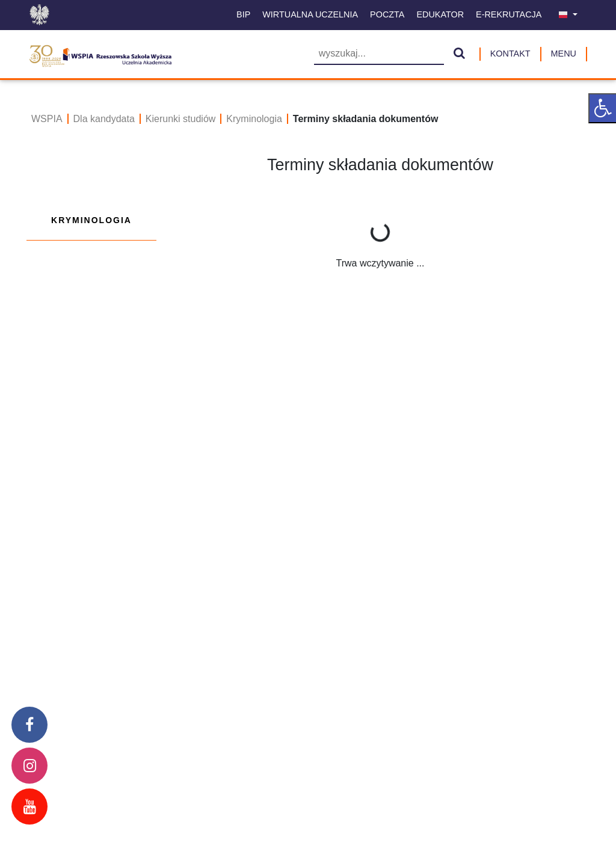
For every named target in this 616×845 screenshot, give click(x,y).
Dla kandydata (104, 119)
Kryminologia (254, 119)
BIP (243, 14)
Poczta (387, 14)
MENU (564, 54)
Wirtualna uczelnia (310, 14)
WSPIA (47, 119)
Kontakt (510, 54)
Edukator (440, 14)
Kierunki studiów (181, 119)
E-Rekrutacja (509, 14)
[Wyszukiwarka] (379, 54)
